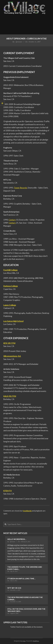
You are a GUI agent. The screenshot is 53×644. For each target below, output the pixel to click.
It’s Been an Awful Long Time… (21, 579)
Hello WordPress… (17, 539)
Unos (24, 641)
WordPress (36, 641)
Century (12, 220)
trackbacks (27, 511)
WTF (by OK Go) (14, 588)
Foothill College (10, 270)
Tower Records (20, 188)
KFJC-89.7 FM (9, 343)
